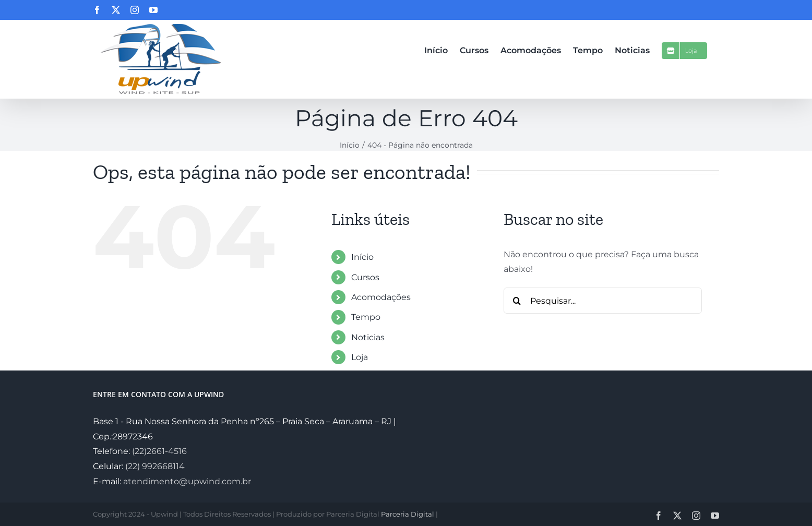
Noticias (368, 337)
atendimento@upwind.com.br (187, 481)
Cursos (365, 277)
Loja (360, 357)
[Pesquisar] (517, 301)
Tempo (366, 317)
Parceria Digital (408, 514)
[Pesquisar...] (603, 301)
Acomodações (381, 297)
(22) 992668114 (155, 466)
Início (362, 257)
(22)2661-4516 (159, 451)
